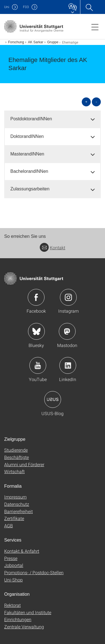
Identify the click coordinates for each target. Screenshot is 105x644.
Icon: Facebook (36, 297)
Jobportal (14, 565)
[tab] (53, 119)
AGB (9, 526)
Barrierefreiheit (18, 511)
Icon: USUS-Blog (53, 399)
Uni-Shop (13, 580)
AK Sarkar (36, 42)
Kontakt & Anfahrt (22, 551)
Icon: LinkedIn (68, 365)
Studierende (16, 450)
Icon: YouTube (38, 365)
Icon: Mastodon (67, 331)
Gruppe (53, 42)
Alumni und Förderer (24, 464)
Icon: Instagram (68, 297)
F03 (26, 7)
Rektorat (12, 605)
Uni (7, 7)
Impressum (15, 497)
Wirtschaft (14, 471)
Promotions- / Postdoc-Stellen (34, 572)
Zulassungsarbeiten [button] (30, 189)
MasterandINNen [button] (27, 154)
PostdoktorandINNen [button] (31, 119)
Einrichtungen (18, 619)
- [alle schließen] (96, 102)
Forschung (16, 42)
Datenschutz (17, 504)
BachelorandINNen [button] (29, 171)
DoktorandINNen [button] (27, 136)
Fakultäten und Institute (28, 612)
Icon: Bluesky (36, 331)
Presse (11, 558)
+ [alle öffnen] (86, 102)
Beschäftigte (17, 457)
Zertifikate (14, 518)
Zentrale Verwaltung (24, 627)
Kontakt (53, 247)
